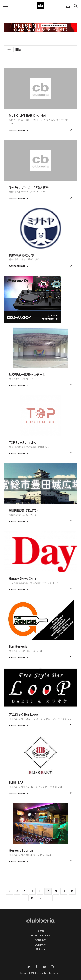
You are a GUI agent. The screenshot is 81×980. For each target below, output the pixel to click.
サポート (40, 949)
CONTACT (40, 940)
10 (48, 891)
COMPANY (41, 945)
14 (32, 898)
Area (9, 50)
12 (64, 891)
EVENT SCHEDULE (19, 130)
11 (56, 891)
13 (72, 891)
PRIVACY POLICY (41, 936)
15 (40, 898)
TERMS (40, 931)
